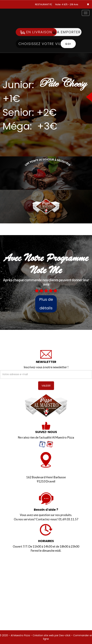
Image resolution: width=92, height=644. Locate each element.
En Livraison (36, 32)
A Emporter (67, 32)
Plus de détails (46, 304)
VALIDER (46, 386)
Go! (68, 44)
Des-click (65, 635)
